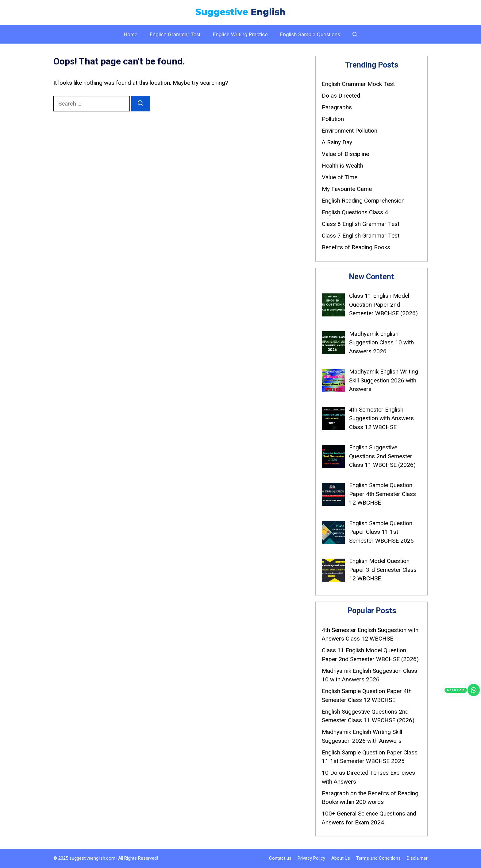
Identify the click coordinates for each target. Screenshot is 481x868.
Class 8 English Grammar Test (361, 224)
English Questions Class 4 (355, 212)
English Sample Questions (310, 34)
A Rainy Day (337, 142)
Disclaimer (417, 858)
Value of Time (340, 177)
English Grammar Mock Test (358, 84)
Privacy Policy (311, 858)
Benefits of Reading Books (356, 247)
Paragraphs (337, 107)
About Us (341, 858)
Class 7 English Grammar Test (361, 236)
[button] (355, 34)
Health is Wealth (342, 166)
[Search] (141, 104)
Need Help (456, 690)
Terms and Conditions (378, 858)
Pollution (333, 119)
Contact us (280, 858)
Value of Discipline (345, 154)
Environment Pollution (350, 131)
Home (131, 34)
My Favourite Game (347, 189)
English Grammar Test (175, 34)
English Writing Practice (240, 34)
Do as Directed (341, 96)
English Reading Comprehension (363, 201)
